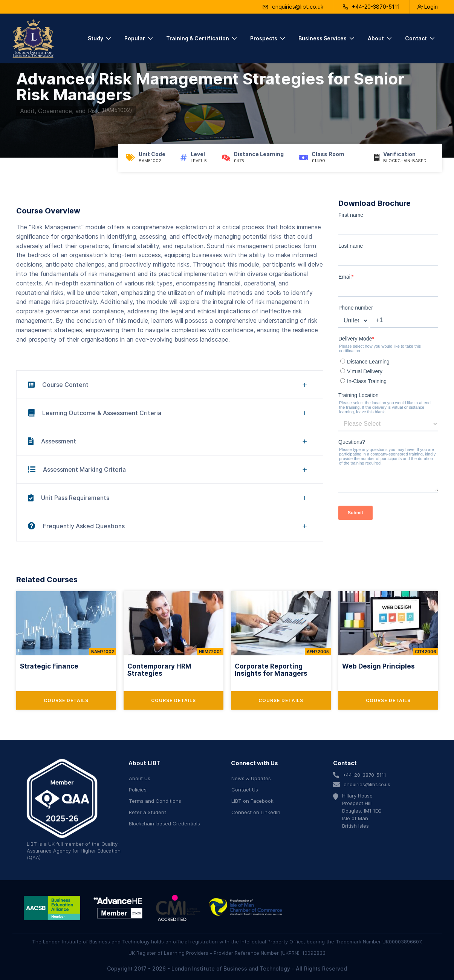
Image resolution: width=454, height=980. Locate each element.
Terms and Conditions (155, 801)
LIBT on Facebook (252, 801)
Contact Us (245, 790)
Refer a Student (148, 812)
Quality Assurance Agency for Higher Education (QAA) (74, 851)
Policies (138, 790)
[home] (33, 38)
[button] (100, 38)
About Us (140, 778)
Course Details (66, 700)
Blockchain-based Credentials (164, 824)
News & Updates (251, 778)
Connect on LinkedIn (256, 812)
